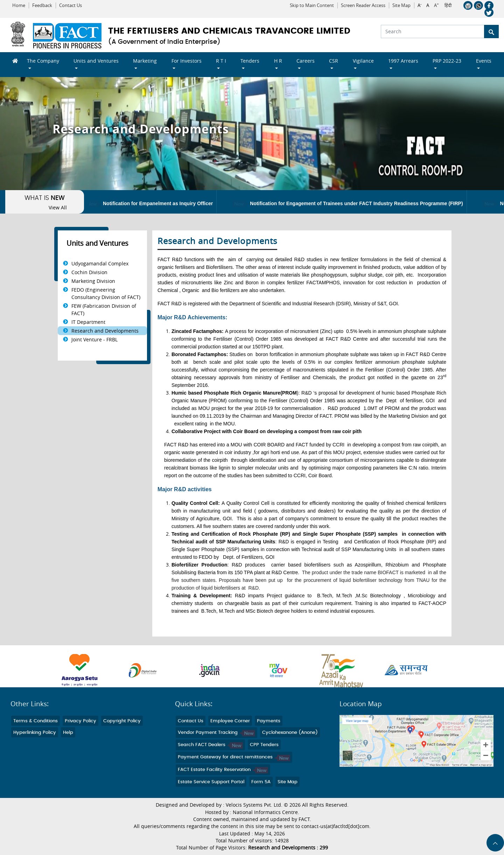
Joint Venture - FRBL (94, 339)
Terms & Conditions (36, 721)
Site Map (401, 5)
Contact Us (71, 5)
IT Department (88, 322)
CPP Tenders (264, 745)
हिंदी (448, 6)
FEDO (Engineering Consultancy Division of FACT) (106, 293)
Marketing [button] (145, 61)
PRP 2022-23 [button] (447, 61)
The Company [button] (43, 61)
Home (19, 5)
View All (58, 208)
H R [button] (278, 61)
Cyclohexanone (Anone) (290, 733)
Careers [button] (306, 61)
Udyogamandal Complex (100, 263)
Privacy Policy (80, 721)
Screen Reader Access (363, 5)
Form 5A (261, 782)
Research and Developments (105, 331)
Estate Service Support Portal (211, 782)
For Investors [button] (187, 61)
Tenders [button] (250, 61)
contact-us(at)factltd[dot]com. (336, 826)
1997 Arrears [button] (403, 61)
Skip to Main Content (312, 5)
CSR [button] (334, 61)
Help (68, 733)
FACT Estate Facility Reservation (223, 770)
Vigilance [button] (363, 61)
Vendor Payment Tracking (216, 733)
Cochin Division (89, 272)
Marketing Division (93, 281)
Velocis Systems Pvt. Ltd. (254, 805)
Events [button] (484, 61)
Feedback (42, 5)
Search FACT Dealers (210, 745)
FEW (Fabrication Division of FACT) (104, 310)
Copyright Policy (122, 721)
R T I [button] (221, 61)
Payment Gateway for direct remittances (234, 757)
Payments (269, 721)
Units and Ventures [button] (96, 61)
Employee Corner (230, 721)
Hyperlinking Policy (35, 733)
